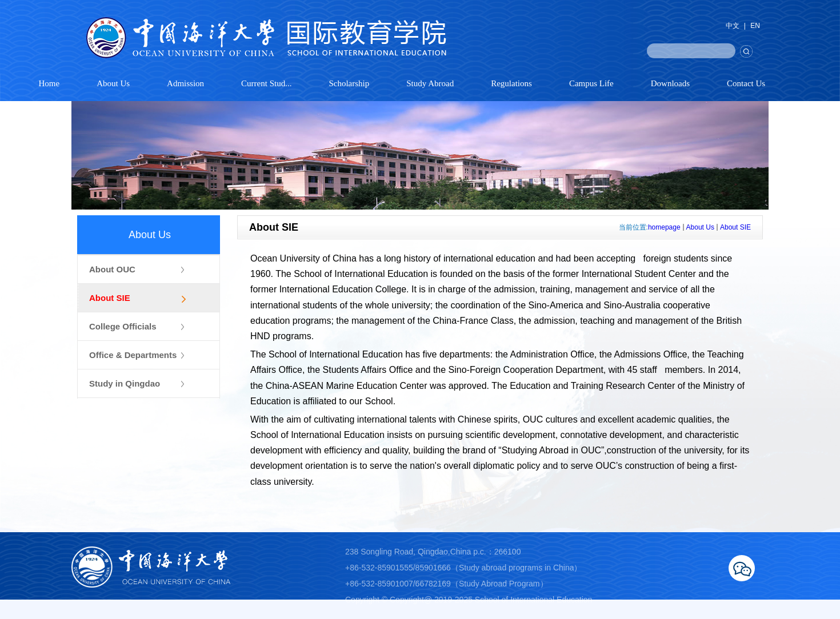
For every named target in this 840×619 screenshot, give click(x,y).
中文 (733, 26)
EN (755, 26)
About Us (700, 227)
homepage (664, 227)
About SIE (735, 227)
